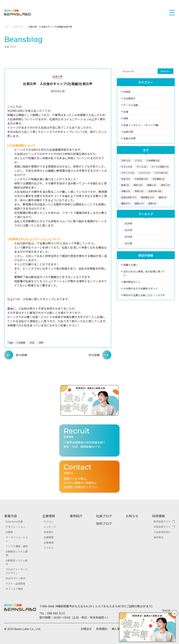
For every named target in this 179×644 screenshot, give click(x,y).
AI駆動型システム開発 (17, 553)
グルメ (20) (127, 167)
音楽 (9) (152, 203)
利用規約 (102, 629)
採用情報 (158, 516)
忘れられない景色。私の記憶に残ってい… (144, 273)
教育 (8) (125, 185)
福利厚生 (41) (148, 197)
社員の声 (58, 76)
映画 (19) (152, 185)
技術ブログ (104, 523)
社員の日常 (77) (129, 197)
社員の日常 (129, 138)
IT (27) (139, 160)
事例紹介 (76, 516)
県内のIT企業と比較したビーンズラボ (144, 295)
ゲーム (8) (142, 167)
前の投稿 (21, 355)
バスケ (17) (144, 173)
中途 (32, 343)
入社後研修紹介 (162, 532)
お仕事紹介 (129, 98)
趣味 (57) (126, 203)
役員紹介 (49, 532)
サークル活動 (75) (160, 167)
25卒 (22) (126, 160)
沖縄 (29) (126, 191)
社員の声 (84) (155, 191)
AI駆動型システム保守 (17, 562)
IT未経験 (21, 343)
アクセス (49, 548)
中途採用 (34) (141, 179)
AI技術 (127, 92)
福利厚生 (158, 537)
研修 (41, 343)
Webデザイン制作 (16, 578)
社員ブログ (18, 27)
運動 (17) (139, 203)
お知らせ (132, 516)
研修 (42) (139, 191)
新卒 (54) (138, 185)
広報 (126, 112)
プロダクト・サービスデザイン (17, 571)
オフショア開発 (14, 589)
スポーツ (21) (128, 173)
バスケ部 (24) (161, 173)
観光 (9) (163, 197)
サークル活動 (131, 105)
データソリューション (17, 539)
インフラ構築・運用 (17, 546)
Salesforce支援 (14, 521)
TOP (6, 27)
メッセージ (50, 527)
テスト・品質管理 (15, 584)
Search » (165, 71)
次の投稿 (94, 355)
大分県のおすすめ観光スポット (141, 288)
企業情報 (49, 516)
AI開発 (9, 532)
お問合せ (86, 629)
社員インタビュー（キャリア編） (142, 125)
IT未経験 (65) (153, 160)
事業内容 (11, 516)
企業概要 (49, 537)
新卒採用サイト (162, 521)
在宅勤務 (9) (159, 179)
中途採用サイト (162, 527)
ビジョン (49, 521)
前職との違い (131, 265)
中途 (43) (126, 179)
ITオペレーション (15, 527)
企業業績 (49, 542)
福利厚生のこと (132, 282)
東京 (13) (165, 185)
